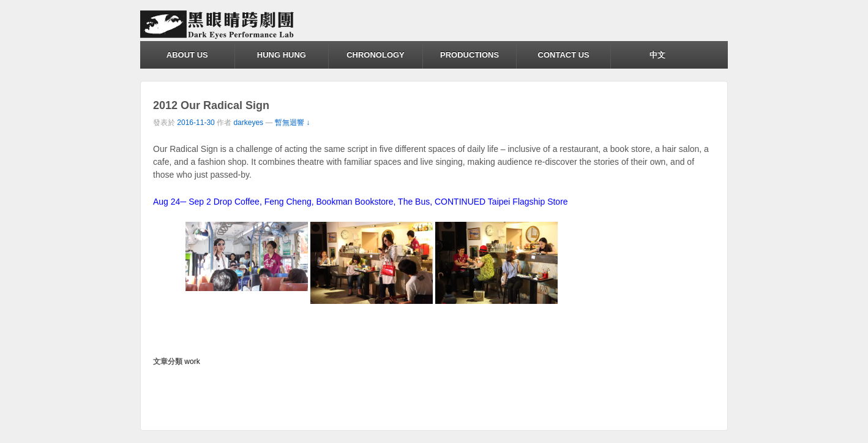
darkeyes (248, 123)
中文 (657, 55)
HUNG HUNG (282, 55)
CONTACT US (564, 55)
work (192, 362)
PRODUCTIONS (470, 55)
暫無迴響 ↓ (292, 123)
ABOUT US (187, 55)
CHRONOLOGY (376, 55)
